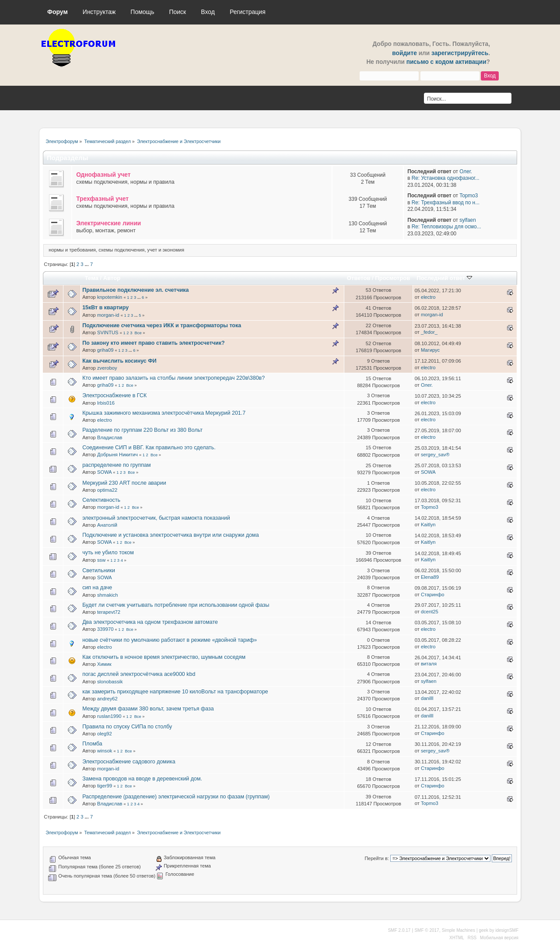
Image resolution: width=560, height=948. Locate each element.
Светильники (99, 570)
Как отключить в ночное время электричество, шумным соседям (164, 657)
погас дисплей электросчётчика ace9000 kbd (139, 674)
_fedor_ (429, 332)
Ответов (359, 278)
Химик (104, 664)
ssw (101, 560)
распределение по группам (116, 465)
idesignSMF (507, 930)
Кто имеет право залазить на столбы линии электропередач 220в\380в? (173, 378)
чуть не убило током (108, 553)
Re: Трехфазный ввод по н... (446, 203)
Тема (92, 278)
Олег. (466, 171)
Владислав (110, 437)
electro (428, 297)
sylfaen (468, 220)
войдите (404, 53)
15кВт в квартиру (105, 308)
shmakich (107, 595)
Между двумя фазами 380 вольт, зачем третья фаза (148, 709)
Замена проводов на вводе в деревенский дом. (142, 779)
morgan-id (108, 315)
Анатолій (107, 525)
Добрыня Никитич (117, 455)
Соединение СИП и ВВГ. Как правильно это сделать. (149, 448)
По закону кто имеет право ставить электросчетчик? (153, 343)
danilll (427, 698)
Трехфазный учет (102, 199)
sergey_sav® (435, 455)
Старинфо (433, 595)
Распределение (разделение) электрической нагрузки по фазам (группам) (176, 797)
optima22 (107, 490)
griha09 (105, 350)
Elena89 (430, 577)
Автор (112, 278)
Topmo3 (469, 196)
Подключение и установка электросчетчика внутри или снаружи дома (170, 535)
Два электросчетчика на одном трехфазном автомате (150, 622)
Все (138, 333)
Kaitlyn (428, 525)
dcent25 (430, 612)
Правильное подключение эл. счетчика (135, 290)
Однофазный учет (103, 175)
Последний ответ (444, 278)
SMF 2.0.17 (399, 930)
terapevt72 (109, 612)
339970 (105, 629)
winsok (105, 751)
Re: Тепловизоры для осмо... (446, 227)
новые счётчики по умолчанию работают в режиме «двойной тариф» (170, 640)
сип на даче (97, 588)
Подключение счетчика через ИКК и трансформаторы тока (162, 325)
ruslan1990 (109, 716)
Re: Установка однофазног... (446, 178)
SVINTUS (108, 332)
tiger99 (105, 786)
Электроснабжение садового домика (129, 762)
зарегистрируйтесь (460, 53)
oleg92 (105, 734)
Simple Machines (458, 930)
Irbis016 (106, 403)
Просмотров (392, 278)
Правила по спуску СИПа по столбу (127, 727)
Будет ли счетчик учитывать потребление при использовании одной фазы (176, 605)
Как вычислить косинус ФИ (119, 361)
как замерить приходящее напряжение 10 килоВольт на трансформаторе (175, 692)
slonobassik (110, 682)
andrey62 (107, 699)
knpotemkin (110, 297)
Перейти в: (377, 858)
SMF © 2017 (427, 930)
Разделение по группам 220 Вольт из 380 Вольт (142, 430)
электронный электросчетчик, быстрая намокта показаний (156, 518)
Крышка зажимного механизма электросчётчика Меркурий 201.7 (164, 413)
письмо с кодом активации (446, 62)
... (87, 264)
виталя (429, 664)
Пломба (92, 744)
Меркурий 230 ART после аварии (124, 483)
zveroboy (107, 368)
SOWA (104, 472)
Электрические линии (108, 223)
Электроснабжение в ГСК (114, 395)
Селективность (101, 500)
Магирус (430, 350)
